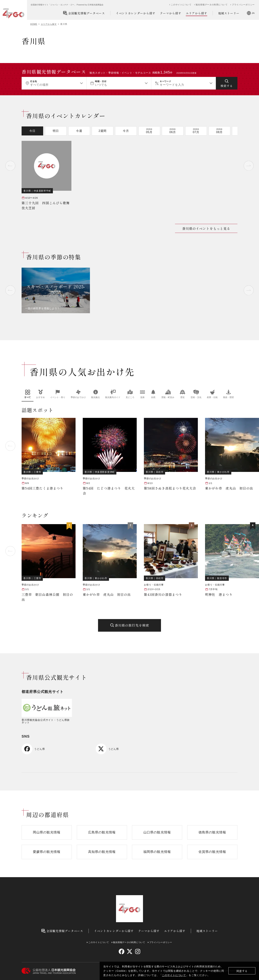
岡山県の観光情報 (47, 832)
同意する (242, 971)
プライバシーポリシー (243, 5)
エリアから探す (196, 13)
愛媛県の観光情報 (47, 852)
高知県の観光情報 (102, 852)
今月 (126, 131)
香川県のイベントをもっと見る (206, 228)
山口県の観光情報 (157, 832)
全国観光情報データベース (84, 13)
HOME (34, 24)
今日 (32, 131)
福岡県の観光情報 (157, 852)
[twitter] (130, 951)
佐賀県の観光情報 (212, 852)
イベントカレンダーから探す (136, 13)
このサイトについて (174, 975)
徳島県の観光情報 (212, 832)
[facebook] (121, 951)
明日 (56, 131)
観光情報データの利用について (212, 5)
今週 (79, 131)
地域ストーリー (229, 13)
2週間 (103, 131)
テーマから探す (171, 13)
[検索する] (227, 83)
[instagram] (138, 951)
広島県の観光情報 (102, 832)
